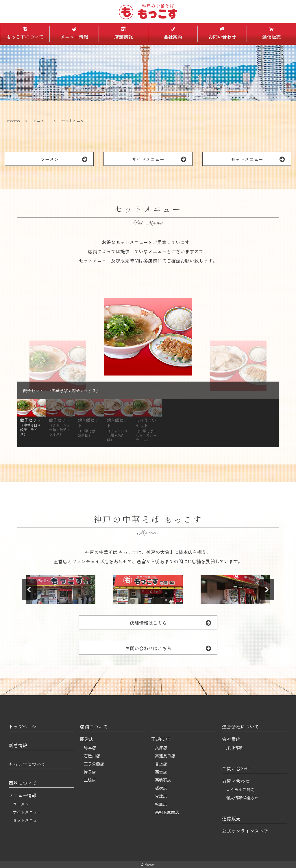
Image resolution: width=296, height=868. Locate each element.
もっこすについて (25, 33)
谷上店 (161, 764)
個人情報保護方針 (242, 798)
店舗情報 (123, 33)
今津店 (161, 796)
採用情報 (234, 748)
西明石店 (163, 780)
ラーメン (67, 159)
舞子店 (90, 772)
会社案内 (173, 33)
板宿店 (161, 788)
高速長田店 (165, 756)
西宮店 (161, 772)
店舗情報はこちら (174, 623)
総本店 (90, 748)
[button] (32, 423)
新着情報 (18, 745)
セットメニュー (261, 159)
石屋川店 (92, 756)
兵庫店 (161, 748)
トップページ (23, 726)
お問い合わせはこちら (171, 648)
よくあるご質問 (240, 789)
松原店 (161, 804)
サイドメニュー (162, 159)
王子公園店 (94, 764)
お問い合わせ (222, 33)
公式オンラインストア (245, 831)
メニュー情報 (74, 33)
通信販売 (271, 33)
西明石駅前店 (167, 812)
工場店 (90, 780)
